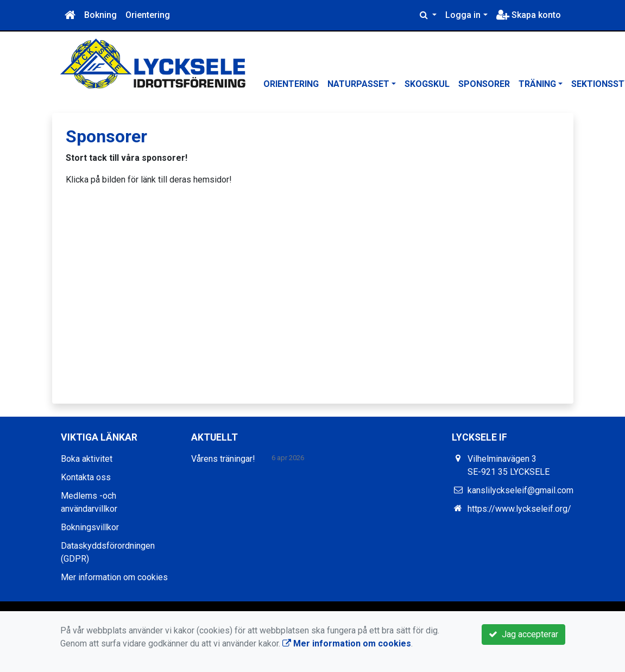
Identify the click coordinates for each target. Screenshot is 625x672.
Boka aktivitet (87, 459)
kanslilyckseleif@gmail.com (520, 490)
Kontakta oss (86, 477)
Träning (537, 84)
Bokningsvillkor (90, 527)
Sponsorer (484, 84)
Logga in (463, 15)
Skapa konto (529, 15)
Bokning (100, 15)
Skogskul (427, 84)
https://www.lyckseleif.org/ (519, 509)
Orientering (148, 15)
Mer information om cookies (114, 577)
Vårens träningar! (223, 459)
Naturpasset (358, 84)
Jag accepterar (523, 634)
